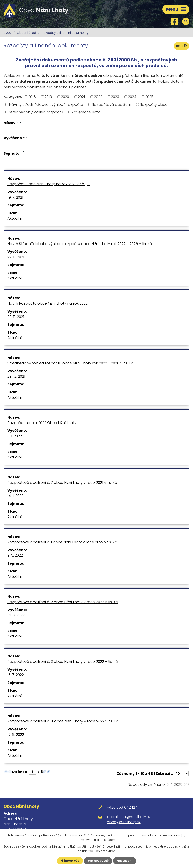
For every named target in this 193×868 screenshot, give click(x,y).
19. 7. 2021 (15, 197)
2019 (48, 97)
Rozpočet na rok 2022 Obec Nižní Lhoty (42, 423)
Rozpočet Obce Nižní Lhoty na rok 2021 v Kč (49, 184)
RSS (181, 46)
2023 (115, 97)
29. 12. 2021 (16, 376)
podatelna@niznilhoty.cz (129, 817)
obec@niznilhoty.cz (124, 822)
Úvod (7, 33)
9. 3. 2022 (15, 555)
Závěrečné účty (86, 112)
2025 (149, 97)
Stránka (20, 772)
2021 (81, 97)
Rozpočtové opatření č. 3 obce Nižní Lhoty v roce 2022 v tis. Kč (63, 662)
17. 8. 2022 (16, 734)
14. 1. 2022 (15, 496)
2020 (65, 97)
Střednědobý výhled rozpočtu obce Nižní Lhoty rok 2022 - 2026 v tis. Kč (70, 363)
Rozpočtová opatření (111, 104)
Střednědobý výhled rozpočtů (36, 112)
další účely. (108, 840)
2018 (32, 97)
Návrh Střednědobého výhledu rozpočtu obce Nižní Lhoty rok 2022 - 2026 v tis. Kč (80, 244)
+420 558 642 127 (122, 807)
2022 (98, 97)
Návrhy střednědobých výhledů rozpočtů (46, 104)
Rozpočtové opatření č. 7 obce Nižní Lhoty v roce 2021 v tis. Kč (62, 482)
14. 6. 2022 (16, 615)
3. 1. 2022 (15, 436)
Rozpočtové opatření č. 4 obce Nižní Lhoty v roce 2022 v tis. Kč (63, 721)
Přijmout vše (70, 861)
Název (11, 123)
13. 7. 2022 (16, 675)
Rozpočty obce (154, 104)
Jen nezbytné (98, 861)
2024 (132, 97)
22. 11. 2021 (16, 257)
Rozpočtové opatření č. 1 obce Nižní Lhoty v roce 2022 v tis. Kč (62, 542)
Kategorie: (13, 96)
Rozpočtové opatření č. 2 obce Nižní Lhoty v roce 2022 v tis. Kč (63, 602)
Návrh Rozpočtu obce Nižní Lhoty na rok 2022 (48, 303)
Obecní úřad (26, 33)
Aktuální (15, 218)
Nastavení (125, 861)
